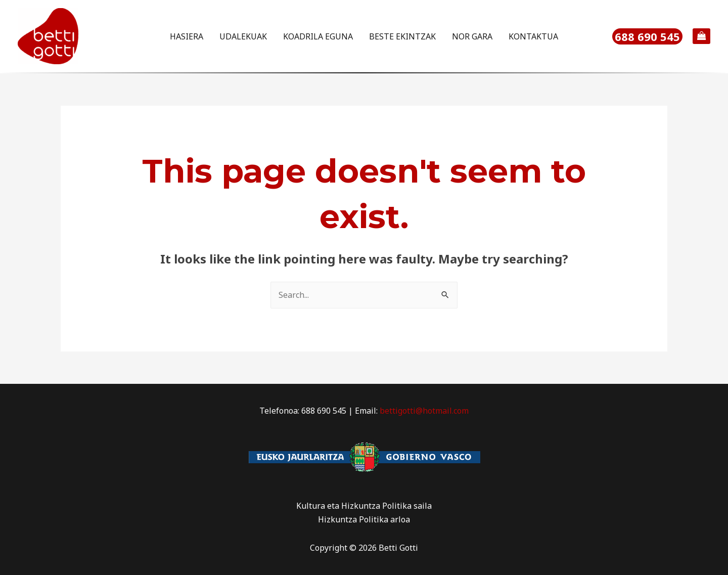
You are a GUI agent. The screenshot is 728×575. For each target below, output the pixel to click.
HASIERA (187, 36)
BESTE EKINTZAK (402, 36)
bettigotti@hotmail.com (424, 411)
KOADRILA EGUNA (318, 36)
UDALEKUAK (243, 36)
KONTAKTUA (533, 36)
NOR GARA (472, 36)
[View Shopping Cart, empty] (701, 36)
